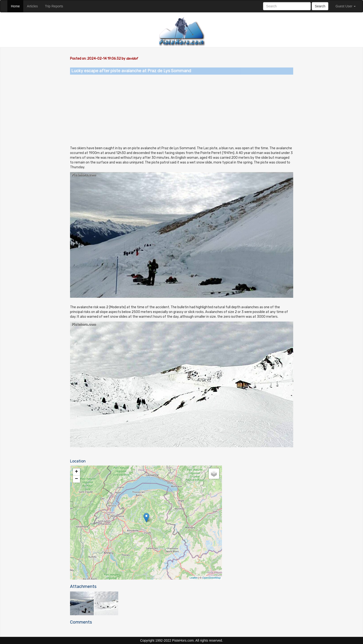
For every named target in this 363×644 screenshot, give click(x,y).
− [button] (76, 479)
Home (17, 6)
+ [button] (76, 472)
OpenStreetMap (212, 578)
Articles (34, 6)
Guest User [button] (346, 6)
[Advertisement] (182, 110)
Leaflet (194, 578)
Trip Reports (56, 6)
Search (320, 6)
